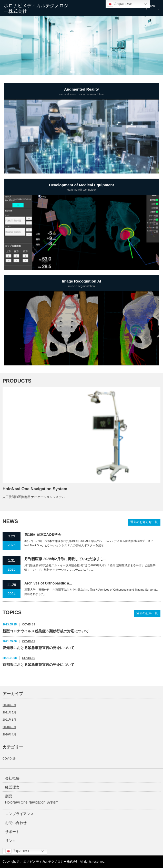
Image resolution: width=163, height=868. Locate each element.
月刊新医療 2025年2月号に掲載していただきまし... (65, 559)
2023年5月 (9, 705)
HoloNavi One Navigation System (35, 489)
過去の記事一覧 (147, 613)
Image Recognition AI (81, 284)
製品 (9, 796)
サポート (12, 832)
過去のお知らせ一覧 (144, 522)
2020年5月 (9, 727)
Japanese (18, 851)
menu (153, 6)
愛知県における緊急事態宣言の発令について (38, 648)
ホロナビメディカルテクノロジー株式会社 (50, 862)
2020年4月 (9, 734)
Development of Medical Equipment (81, 188)
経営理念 (12, 787)
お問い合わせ (16, 823)
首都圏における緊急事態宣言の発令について (38, 665)
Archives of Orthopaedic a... (48, 583)
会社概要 (12, 778)
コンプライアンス (19, 814)
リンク (11, 841)
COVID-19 (29, 624)
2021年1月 (9, 720)
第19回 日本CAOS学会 (43, 535)
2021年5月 (9, 712)
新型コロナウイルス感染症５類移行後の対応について (46, 631)
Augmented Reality (81, 92)
